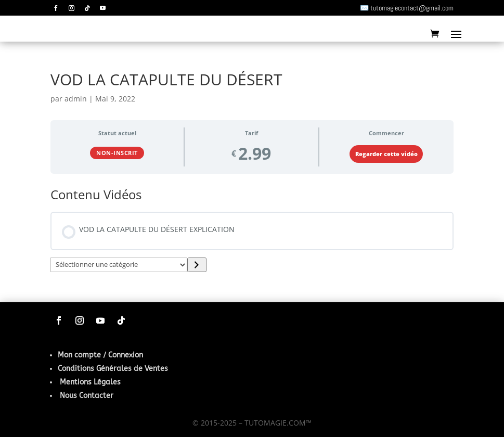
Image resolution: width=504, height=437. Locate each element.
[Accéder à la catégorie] (197, 265)
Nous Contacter (87, 396)
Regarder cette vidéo (386, 154)
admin (76, 99)
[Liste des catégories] (119, 265)
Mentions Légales (90, 382)
